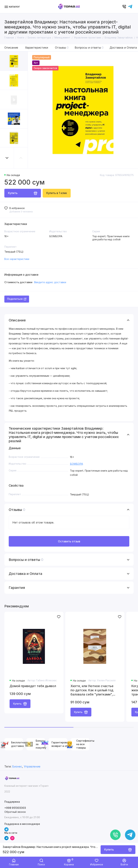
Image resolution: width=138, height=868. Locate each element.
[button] (7, 158)
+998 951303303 (15, 808)
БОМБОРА (76, 464)
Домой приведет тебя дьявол (33, 686)
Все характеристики (17, 259)
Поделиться (17, 299)
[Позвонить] (115, 835)
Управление (32, 766)
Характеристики (37, 48)
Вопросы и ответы (89, 48)
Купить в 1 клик (57, 193)
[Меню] (13, 7)
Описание (11, 48)
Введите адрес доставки (50, 282)
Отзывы (62, 48)
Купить (20, 704)
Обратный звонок (15, 812)
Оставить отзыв (69, 541)
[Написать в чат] (130, 835)
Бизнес (17, 766)
